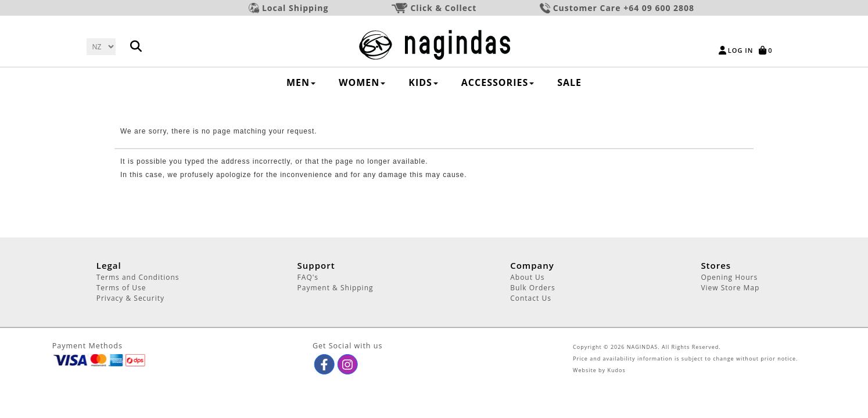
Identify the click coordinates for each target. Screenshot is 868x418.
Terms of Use (121, 288)
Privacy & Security (130, 298)
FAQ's (308, 277)
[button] (324, 364)
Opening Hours (729, 277)
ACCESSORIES (498, 82)
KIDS (423, 82)
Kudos (616, 370)
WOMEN (362, 82)
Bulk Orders (533, 288)
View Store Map (730, 288)
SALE (569, 82)
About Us (527, 277)
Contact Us (531, 298)
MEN (301, 82)
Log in (740, 50)
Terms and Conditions (138, 277)
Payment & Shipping (336, 288)
